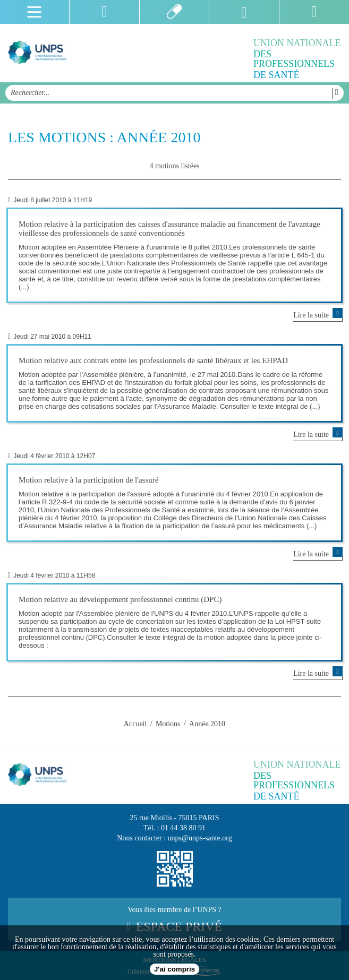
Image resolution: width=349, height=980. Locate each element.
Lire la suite (318, 314)
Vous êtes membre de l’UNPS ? (174, 919)
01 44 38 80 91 (183, 828)
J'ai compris (174, 969)
